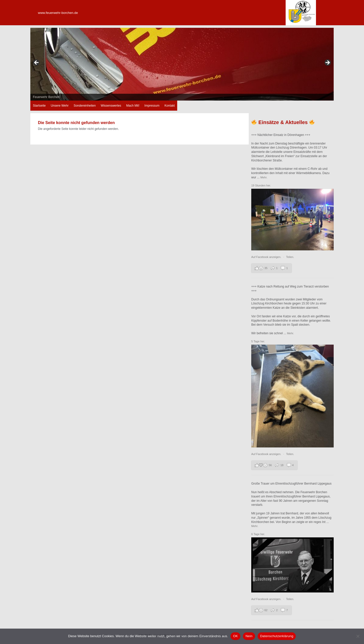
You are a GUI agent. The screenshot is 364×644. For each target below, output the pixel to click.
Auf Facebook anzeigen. (267, 257)
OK (235, 636)
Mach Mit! (133, 106)
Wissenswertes (111, 106)
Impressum (152, 106)
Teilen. (290, 257)
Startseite (39, 106)
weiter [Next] (327, 63)
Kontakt (170, 106)
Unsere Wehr (60, 106)
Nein (249, 636)
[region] (182, 64)
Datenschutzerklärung (277, 636)
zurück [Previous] (37, 63)
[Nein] (358, 636)
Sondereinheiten (85, 106)
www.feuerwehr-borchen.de (58, 13)
